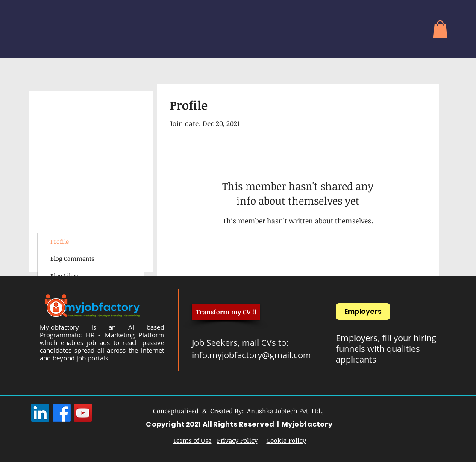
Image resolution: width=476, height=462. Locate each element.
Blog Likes (64, 276)
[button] (440, 29)
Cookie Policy (286, 440)
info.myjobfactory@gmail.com (251, 355)
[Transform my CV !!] (226, 312)
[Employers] (363, 311)
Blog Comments (72, 259)
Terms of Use (192, 440)
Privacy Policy (237, 440)
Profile (60, 241)
